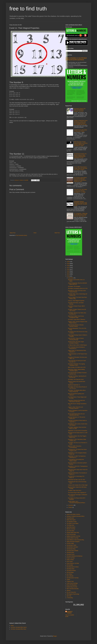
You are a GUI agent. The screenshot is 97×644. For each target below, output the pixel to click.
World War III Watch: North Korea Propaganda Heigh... (76, 317)
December (71, 278)
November (71, 505)
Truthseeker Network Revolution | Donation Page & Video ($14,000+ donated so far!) (80, 203)
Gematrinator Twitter (72, 545)
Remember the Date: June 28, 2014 (77, 480)
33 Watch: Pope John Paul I (75, 491)
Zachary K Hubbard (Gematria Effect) (76, 516)
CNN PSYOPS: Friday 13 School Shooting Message (76, 339)
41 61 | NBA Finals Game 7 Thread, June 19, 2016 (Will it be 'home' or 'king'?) (81, 168)
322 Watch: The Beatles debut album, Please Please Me (77, 391)
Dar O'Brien (69, 574)
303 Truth (69, 596)
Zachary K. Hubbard (70, 612)
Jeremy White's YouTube (73, 538)
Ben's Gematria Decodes (73, 589)
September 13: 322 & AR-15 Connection (78, 431)
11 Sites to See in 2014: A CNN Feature (77, 345)
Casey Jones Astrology (72, 583)
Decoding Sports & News (73, 567)
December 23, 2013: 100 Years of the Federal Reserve (77, 291)
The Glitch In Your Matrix (73, 523)
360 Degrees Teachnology (73, 594)
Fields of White (70, 560)
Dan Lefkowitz (70, 576)
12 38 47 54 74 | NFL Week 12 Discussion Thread (80, 131)
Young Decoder (70, 518)
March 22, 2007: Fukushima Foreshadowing (75, 447)
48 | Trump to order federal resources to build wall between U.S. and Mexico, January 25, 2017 (80, 180)
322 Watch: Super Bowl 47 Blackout (77, 320)
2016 (68, 270)
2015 (68, 272)
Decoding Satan (70, 569)
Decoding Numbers (71, 571)
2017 (68, 268)
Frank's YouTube (71, 558)
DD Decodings (70, 572)
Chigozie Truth (70, 581)
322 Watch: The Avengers (74, 286)
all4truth (69, 591)
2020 (68, 262)
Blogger (55, 636)
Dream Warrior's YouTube (73, 563)
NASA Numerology (71, 534)
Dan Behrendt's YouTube (73, 578)
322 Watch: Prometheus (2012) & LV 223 (78, 289)
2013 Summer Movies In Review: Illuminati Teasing (76, 326)
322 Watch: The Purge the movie (76, 379)
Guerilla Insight (70, 543)
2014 (68, 274)
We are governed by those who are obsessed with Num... (76, 414)
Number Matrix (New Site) (73, 533)
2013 (68, 276)
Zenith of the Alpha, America (73, 514)
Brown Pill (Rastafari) (72, 585)
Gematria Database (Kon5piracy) (74, 556)
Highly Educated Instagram (73, 542)
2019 (68, 264)
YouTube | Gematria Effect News (18, 629)
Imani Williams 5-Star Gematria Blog (75, 540)
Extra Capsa (70, 561)
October (70, 507)
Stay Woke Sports (71, 527)
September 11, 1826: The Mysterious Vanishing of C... (77, 457)
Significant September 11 (74, 385)
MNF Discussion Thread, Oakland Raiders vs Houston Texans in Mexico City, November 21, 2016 (81, 144)
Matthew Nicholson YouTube (73, 536)
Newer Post (13, 233)
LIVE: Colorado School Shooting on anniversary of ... (76, 348)
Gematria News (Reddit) (72, 551)
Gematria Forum (71, 554)
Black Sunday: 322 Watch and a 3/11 (77, 367)
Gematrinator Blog (71, 549)
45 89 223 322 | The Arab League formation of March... (76, 342)
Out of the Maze (70, 531)
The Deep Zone (70, 525)
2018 (68, 266)
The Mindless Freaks (72, 522)
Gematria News (70, 552)
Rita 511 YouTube (71, 529)
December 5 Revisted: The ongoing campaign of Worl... (76, 365)
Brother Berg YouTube (72, 587)
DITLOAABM (70, 565)
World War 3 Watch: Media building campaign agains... (76, 370)
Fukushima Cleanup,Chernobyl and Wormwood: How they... (76, 401)
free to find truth (28, 9)
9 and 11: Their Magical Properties (76, 301)
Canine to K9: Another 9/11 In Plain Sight (78, 485)
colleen (68, 580)
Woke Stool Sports (71, 520)
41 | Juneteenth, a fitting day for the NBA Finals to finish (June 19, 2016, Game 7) (81, 215)
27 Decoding (70, 598)
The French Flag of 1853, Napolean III (77, 493)
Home (35, 233)
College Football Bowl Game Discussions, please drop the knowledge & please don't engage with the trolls (81, 122)
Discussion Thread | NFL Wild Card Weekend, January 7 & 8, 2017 (80, 110)
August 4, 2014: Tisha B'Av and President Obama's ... (75, 408)
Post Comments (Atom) (21, 235)
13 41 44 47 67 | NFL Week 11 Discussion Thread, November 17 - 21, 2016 (80, 191)
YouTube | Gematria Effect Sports (19, 627)
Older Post (57, 233)
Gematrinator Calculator (72, 547)
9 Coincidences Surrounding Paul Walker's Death (76, 460)
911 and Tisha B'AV (71, 592)
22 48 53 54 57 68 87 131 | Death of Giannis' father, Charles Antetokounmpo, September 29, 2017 (80, 156)
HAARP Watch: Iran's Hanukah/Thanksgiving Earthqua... (77, 502)
